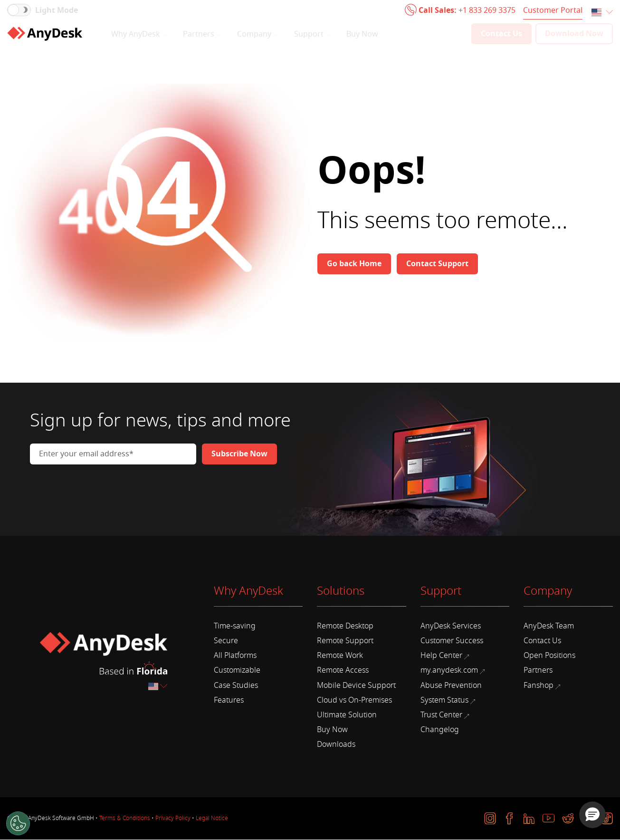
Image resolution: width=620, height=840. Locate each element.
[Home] (45, 34)
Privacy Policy (173, 818)
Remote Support (345, 641)
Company (258, 34)
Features (229, 700)
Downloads (336, 744)
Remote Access (343, 670)
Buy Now (362, 34)
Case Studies (236, 686)
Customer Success (452, 641)
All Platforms (235, 656)
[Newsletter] (239, 454)
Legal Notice (212, 818)
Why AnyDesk (139, 34)
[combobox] (602, 13)
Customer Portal (553, 10)
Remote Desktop (345, 626)
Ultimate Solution (347, 715)
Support (313, 34)
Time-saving (235, 626)
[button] (592, 815)
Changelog (440, 730)
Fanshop (542, 686)
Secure (226, 641)
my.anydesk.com (453, 670)
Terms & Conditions (125, 818)
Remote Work (340, 656)
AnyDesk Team (549, 626)
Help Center (445, 656)
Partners (202, 34)
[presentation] (102, 491)
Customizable (237, 670)
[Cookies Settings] (18, 823)
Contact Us (542, 641)
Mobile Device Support (356, 686)
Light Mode (57, 10)
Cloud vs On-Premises (354, 700)
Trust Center (445, 715)
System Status (448, 700)
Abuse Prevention (451, 686)
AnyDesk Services (451, 626)
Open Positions (549, 656)
